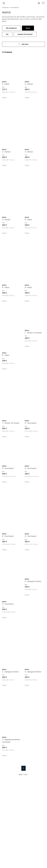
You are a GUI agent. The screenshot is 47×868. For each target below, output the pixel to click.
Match (28, 28)
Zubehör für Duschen (25, 34)
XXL (7, 34)
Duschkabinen (15, 8)
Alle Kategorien (11, 28)
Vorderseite (6, 8)
